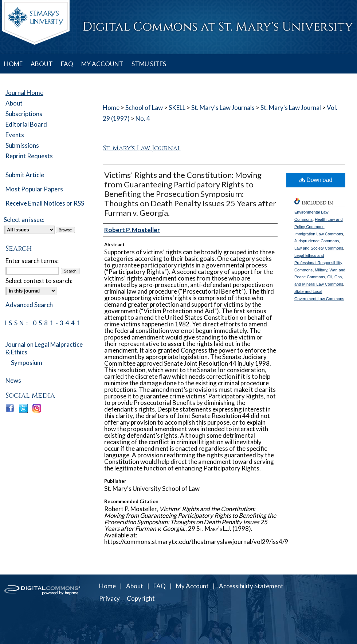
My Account (192, 586)
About (14, 103)
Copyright (141, 598)
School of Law (144, 108)
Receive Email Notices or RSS (45, 203)
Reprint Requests (29, 156)
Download (316, 180)
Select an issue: (24, 220)
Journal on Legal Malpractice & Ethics (44, 348)
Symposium (27, 363)
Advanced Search (29, 305)
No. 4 (143, 118)
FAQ (160, 586)
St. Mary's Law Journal (291, 108)
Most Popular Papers (34, 189)
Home (111, 108)
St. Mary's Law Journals (223, 108)
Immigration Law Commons (319, 234)
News (13, 380)
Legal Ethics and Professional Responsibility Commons (318, 263)
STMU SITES (149, 64)
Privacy (109, 598)
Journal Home (24, 93)
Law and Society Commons (319, 248)
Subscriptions (24, 114)
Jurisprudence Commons (317, 241)
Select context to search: (39, 281)
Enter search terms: (32, 261)
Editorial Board (26, 124)
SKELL (177, 108)
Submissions (22, 145)
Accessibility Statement (251, 586)
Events (15, 135)
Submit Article (25, 175)
